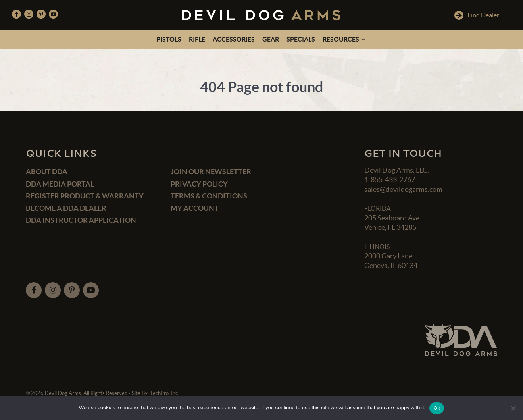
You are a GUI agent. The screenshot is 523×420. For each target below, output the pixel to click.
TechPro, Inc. (164, 393)
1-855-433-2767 (390, 180)
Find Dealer (477, 15)
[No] (513, 408)
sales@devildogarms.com (403, 189)
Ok (437, 408)
